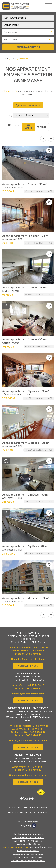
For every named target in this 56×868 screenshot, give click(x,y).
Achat (14, 59)
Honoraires (13, 812)
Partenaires (42, 807)
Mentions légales (28, 812)
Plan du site (43, 812)
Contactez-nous (28, 666)
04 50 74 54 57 (36, 685)
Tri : (9, 116)
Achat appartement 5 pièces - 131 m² (26, 443)
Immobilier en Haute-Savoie (28, 844)
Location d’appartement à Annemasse (28, 861)
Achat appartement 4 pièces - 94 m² (26, 236)
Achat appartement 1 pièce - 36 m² (24, 184)
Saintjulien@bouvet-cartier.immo (28, 741)
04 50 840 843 (33, 654)
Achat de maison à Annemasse (28, 841)
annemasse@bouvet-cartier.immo (28, 775)
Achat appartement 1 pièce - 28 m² (24, 287)
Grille (28, 127)
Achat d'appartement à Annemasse (28, 834)
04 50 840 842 (37, 651)
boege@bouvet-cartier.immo (28, 694)
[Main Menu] (49, 6)
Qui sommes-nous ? (26, 807)
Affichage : (14, 125)
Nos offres (24, 59)
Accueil (5, 59)
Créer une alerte (28, 105)
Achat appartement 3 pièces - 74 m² (25, 391)
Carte (42, 127)
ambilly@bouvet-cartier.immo (28, 659)
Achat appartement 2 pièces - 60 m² (25, 495)
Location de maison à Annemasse (28, 854)
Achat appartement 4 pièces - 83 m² (26, 598)
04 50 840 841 (40, 647)
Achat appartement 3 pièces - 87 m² (25, 546)
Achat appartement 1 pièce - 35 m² (24, 339)
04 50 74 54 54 (36, 729)
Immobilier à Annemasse (41, 847)
